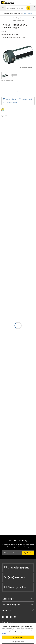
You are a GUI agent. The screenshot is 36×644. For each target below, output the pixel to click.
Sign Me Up (28, 553)
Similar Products (10, 103)
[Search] (28, 8)
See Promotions (28, 13)
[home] (7, 3)
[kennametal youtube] (11, 617)
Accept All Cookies (18, 637)
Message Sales (15, 587)
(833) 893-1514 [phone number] (15, 577)
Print (4, 116)
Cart (33, 7)
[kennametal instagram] (15, 617)
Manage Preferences (18, 642)
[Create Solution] (10, 99)
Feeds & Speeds (26, 99)
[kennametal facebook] (3, 617)
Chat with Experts (17, 567)
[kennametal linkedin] (7, 617)
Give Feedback (9, 623)
